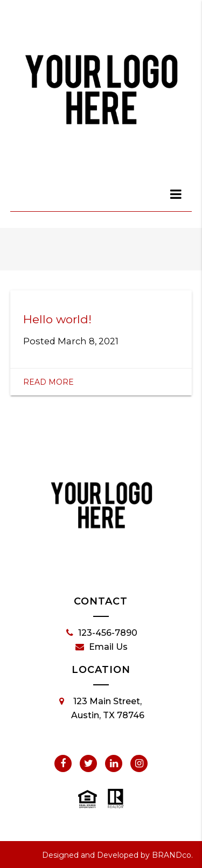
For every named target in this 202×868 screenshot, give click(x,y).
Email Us (102, 647)
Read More (48, 382)
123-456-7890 (102, 633)
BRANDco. (172, 855)
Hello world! (57, 319)
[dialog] (176, 194)
